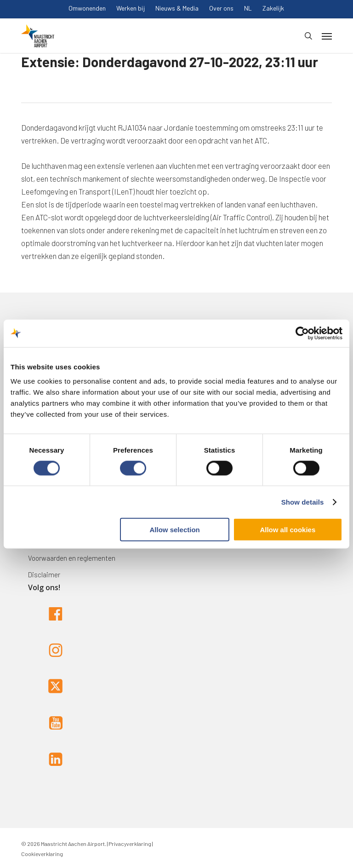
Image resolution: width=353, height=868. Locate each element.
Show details (303, 502)
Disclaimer (44, 575)
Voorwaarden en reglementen (72, 558)
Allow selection (175, 530)
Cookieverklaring (42, 854)
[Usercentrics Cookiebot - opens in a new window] (302, 333)
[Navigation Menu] (327, 36)
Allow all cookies (288, 530)
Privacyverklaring (129, 844)
